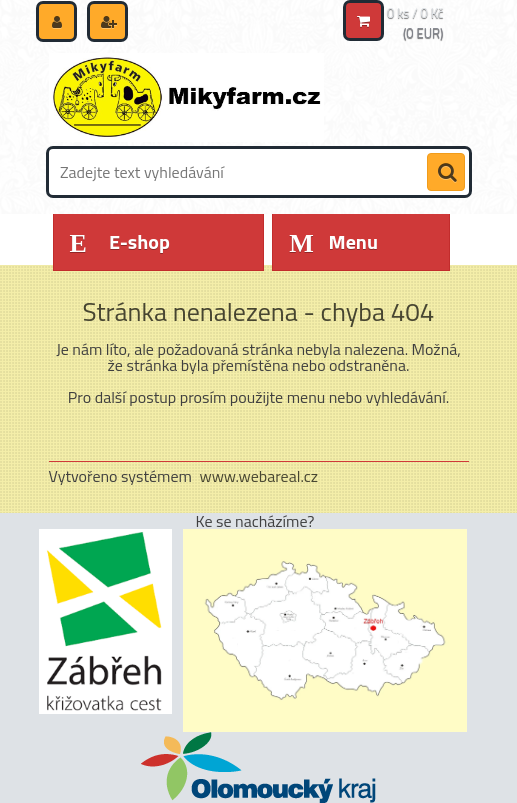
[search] (446, 173)
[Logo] (186, 97)
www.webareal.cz (258, 476)
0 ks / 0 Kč (415, 13)
